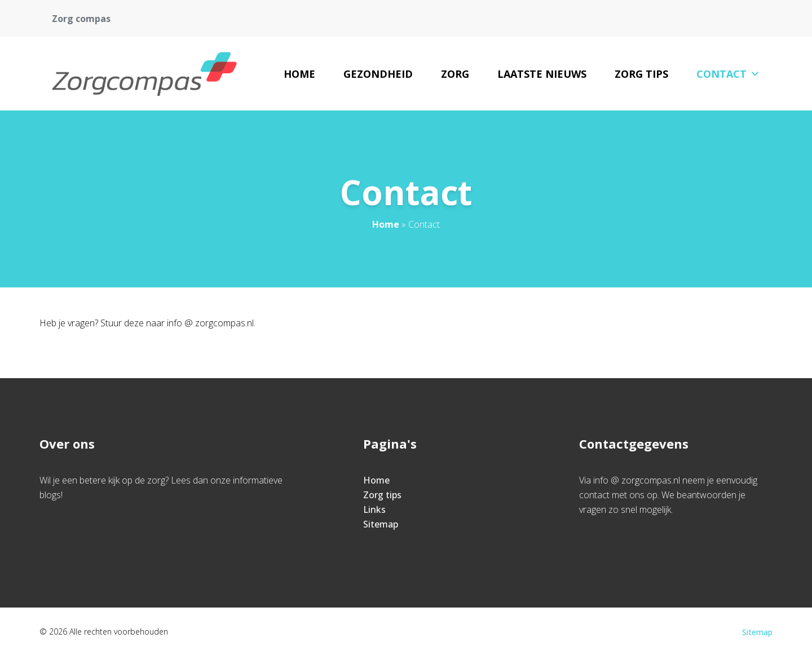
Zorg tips (641, 74)
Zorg (455, 74)
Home (299, 74)
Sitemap (381, 524)
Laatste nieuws (542, 74)
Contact (728, 74)
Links (374, 509)
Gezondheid (378, 74)
